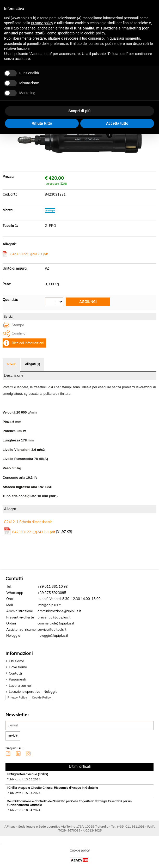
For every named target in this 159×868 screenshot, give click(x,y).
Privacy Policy (17, 697)
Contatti (15, 673)
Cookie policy (80, 850)
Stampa (18, 325)
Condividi (19, 333)
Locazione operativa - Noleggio (33, 691)
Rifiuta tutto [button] (42, 123)
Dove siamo (18, 667)
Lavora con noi (20, 685)
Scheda (11, 364)
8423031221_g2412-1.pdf (29, 254)
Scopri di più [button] (80, 111)
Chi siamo (16, 661)
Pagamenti (17, 679)
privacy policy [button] (42, 23)
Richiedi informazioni (28, 343)
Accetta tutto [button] (117, 123)
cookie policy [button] (94, 33)
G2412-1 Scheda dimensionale (28, 522)
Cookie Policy (41, 697)
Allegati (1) (32, 364)
